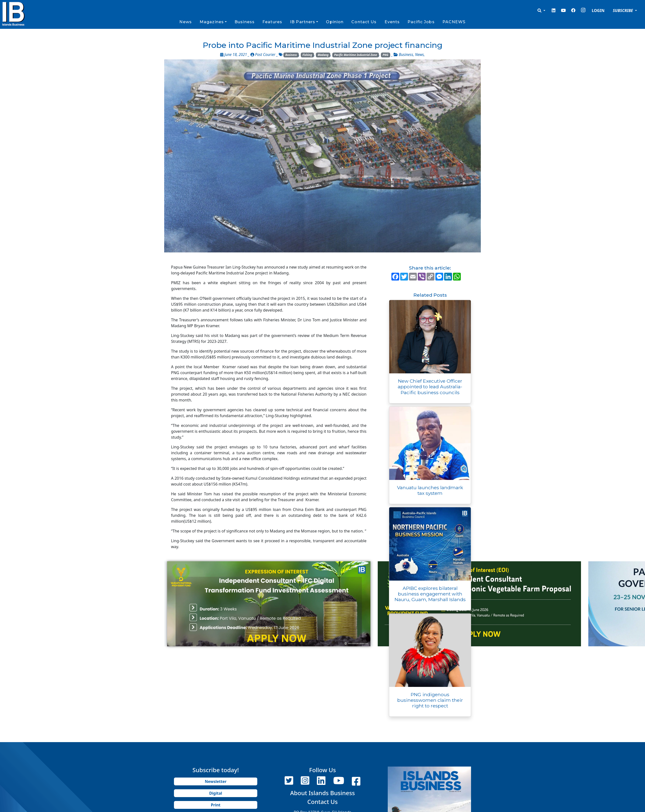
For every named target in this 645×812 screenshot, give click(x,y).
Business (245, 22)
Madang (323, 55)
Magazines (212, 22)
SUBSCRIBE (623, 11)
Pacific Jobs (421, 22)
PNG (386, 55)
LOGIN (598, 11)
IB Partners (303, 22)
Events (392, 22)
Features (272, 22)
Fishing (307, 55)
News (185, 22)
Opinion (335, 22)
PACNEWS (454, 22)
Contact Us (364, 22)
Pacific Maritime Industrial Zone (356, 55)
